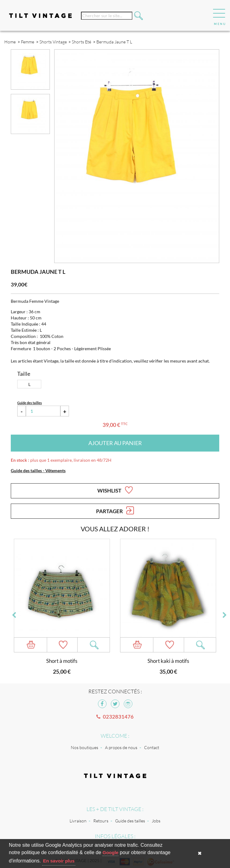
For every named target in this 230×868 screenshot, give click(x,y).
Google (111, 852)
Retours (101, 821)
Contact (152, 747)
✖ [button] (200, 853)
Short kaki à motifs (168, 661)
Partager (115, 510)
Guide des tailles (130, 821)
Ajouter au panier (115, 443)
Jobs (156, 821)
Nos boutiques (85, 747)
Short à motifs (62, 661)
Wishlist (115, 490)
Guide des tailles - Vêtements (38, 471)
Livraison (78, 821)
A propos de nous (121, 747)
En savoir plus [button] (59, 861)
